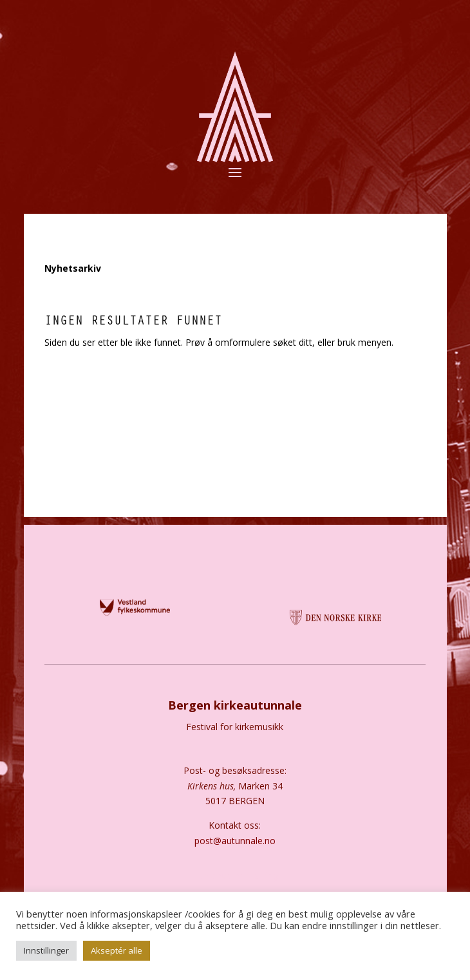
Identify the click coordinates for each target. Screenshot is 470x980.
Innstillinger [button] (46, 950)
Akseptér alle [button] (117, 950)
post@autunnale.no (235, 841)
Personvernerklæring (235, 875)
